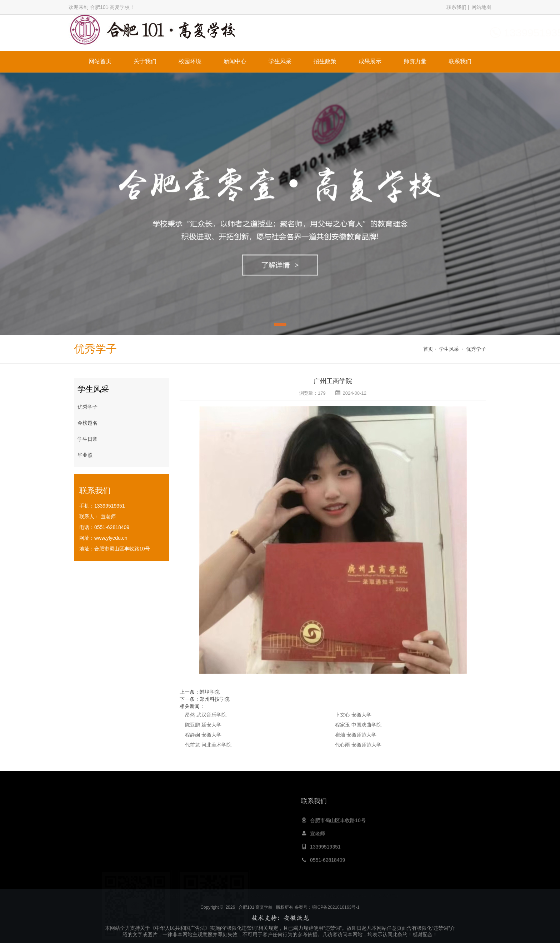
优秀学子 (476, 349)
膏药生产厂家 (387, 895)
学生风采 (280, 61)
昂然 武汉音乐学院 (206, 715)
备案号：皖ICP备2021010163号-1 (327, 937)
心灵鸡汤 (227, 895)
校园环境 (190, 61)
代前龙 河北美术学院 (208, 745)
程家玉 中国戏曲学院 (358, 725)
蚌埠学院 (210, 692)
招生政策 (325, 61)
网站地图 (481, 7)
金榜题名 (87, 423)
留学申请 (359, 895)
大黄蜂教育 (202, 895)
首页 (428, 349)
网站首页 (100, 61)
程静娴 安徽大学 (203, 735)
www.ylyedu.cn (111, 538)
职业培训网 (334, 895)
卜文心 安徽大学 (353, 715)
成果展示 (370, 61)
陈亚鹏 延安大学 (203, 725)
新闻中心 (235, 61)
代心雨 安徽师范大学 (358, 745)
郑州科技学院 (215, 699)
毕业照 (85, 455)
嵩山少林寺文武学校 (298, 895)
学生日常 (87, 439)
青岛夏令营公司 (257, 895)
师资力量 (415, 61)
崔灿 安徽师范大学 (356, 735)
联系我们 (456, 7)
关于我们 (145, 61)
